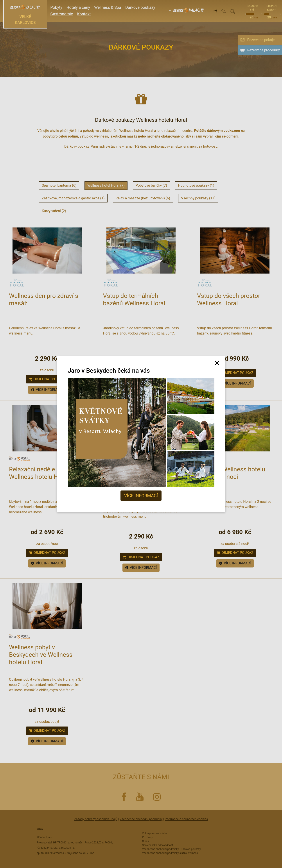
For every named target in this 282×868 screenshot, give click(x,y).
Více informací (141, 496)
